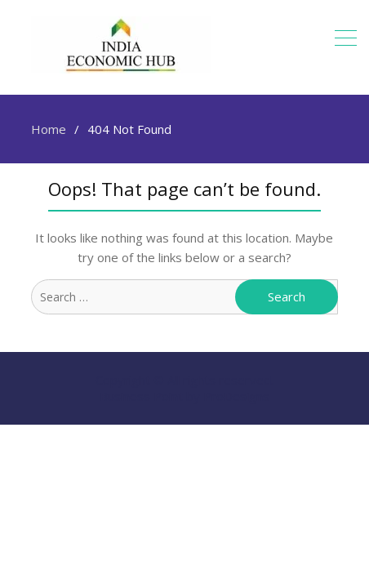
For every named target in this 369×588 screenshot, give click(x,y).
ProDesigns (236, 396)
